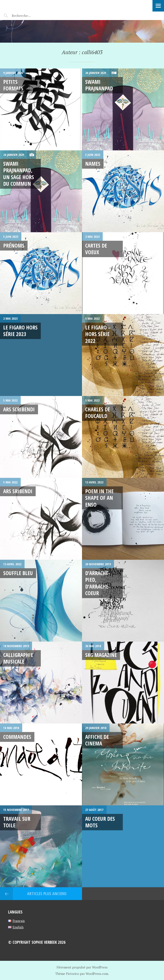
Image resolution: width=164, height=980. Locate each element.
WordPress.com (97, 974)
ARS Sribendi (18, 491)
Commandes (17, 737)
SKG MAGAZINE (101, 655)
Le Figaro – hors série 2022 (98, 334)
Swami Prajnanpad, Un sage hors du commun (19, 174)
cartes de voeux (96, 249)
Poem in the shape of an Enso (99, 498)
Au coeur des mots (100, 822)
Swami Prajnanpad (99, 85)
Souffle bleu (18, 573)
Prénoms (14, 245)
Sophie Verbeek (28, 5)
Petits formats (13, 85)
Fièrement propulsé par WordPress (82, 967)
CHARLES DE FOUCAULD (98, 412)
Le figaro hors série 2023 (20, 331)
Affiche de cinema (97, 740)
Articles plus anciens (46, 894)
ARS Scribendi (19, 409)
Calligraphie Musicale (18, 658)
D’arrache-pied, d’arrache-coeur (98, 583)
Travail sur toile (17, 822)
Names (93, 164)
